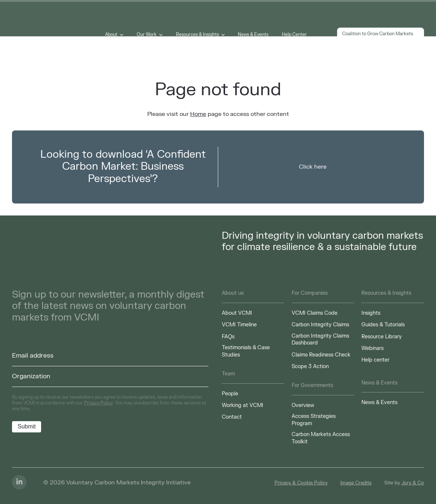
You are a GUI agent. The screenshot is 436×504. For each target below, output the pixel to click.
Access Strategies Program (314, 420)
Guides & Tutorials (383, 325)
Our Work (147, 35)
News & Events (253, 35)
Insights (371, 313)
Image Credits (356, 483)
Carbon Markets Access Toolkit (321, 438)
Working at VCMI (243, 405)
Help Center (294, 35)
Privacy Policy (98, 403)
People (230, 394)
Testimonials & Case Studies (246, 351)
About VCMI (237, 313)
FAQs (228, 337)
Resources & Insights (197, 35)
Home (198, 114)
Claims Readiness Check (321, 355)
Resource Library (382, 337)
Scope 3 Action (310, 366)
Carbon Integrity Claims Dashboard (320, 340)
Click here (313, 167)
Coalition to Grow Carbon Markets (380, 34)
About (112, 35)
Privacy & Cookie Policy (301, 483)
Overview (303, 405)
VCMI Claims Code (315, 313)
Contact (232, 417)
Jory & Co (413, 483)
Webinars (373, 348)
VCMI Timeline (239, 325)
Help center (375, 360)
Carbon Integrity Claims (320, 325)
